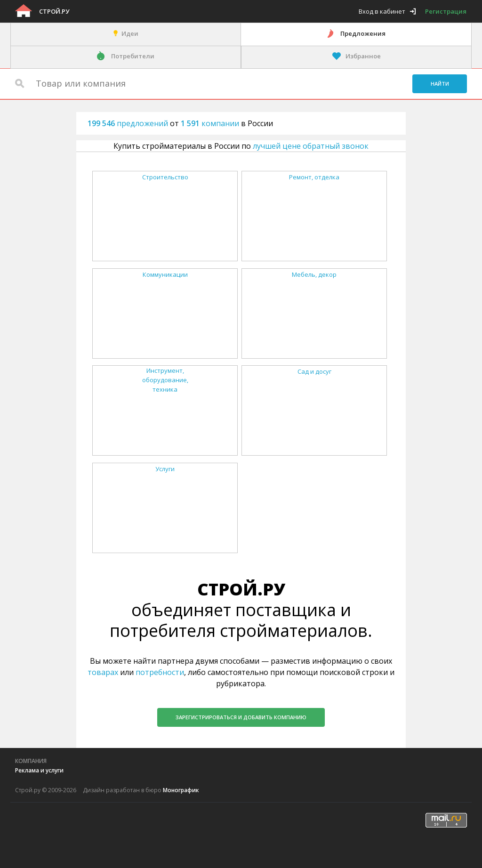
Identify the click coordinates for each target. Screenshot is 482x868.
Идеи (130, 33)
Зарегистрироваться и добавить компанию (241, 717)
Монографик (181, 790)
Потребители (133, 56)
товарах (103, 672)
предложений (129, 123)
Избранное (363, 56)
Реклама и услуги (39, 770)
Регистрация (446, 11)
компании (211, 123)
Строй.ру (54, 11)
